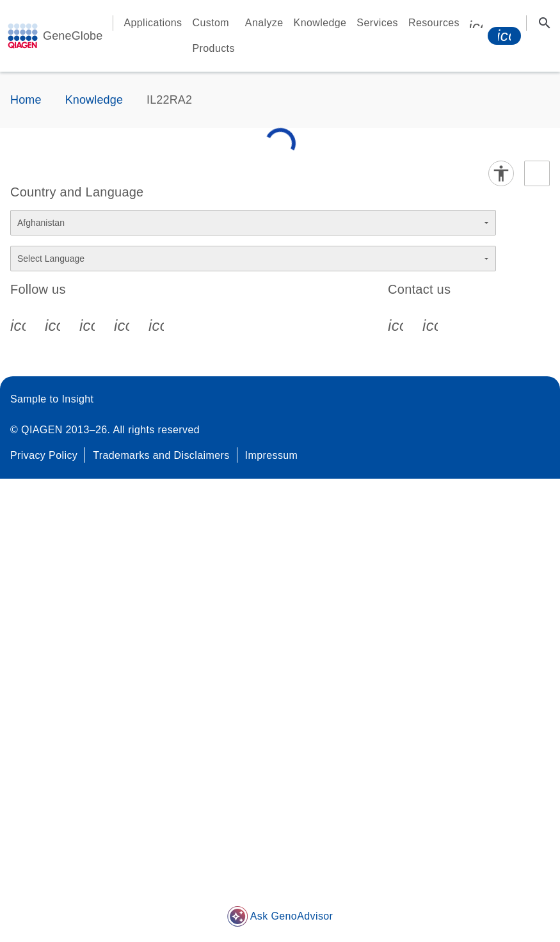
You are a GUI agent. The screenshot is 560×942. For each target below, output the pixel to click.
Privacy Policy (44, 455)
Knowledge (320, 23)
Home (26, 100)
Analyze (264, 23)
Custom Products (214, 36)
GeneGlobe (73, 36)
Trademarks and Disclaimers (161, 455)
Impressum (272, 455)
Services (377, 23)
